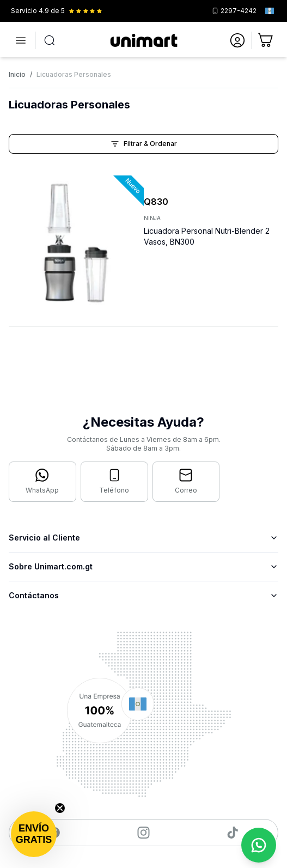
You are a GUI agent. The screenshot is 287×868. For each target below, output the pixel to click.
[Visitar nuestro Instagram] (143, 833)
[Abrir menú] (21, 40)
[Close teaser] (60, 808)
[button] (34, 834)
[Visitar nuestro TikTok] (233, 833)
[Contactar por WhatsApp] (42, 482)
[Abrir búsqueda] (50, 40)
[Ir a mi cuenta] (237, 40)
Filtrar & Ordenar (144, 144)
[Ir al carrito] (266, 40)
